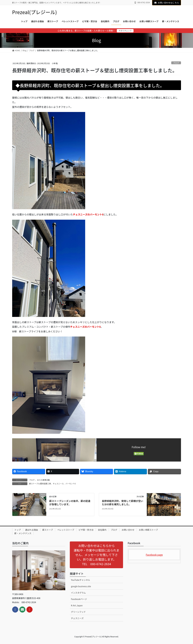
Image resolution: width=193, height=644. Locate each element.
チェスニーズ (77, 618)
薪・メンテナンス (23, 533)
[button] (96, 555)
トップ (18, 530)
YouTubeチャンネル (80, 580)
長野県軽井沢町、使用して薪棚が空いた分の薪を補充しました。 (123, 503)
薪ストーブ (48, 530)
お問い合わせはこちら (167, 3)
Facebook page (154, 555)
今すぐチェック (125, 31)
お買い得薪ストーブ (148, 530)
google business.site (81, 586)
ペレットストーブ (66, 530)
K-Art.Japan (77, 605)
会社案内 (102, 530)
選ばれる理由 (32, 530)
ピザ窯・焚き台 (86, 530)
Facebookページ (79, 599)
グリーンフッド (78, 612)
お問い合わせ (128, 530)
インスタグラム (78, 593)
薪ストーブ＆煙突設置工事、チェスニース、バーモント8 (52, 483)
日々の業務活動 (43, 480)
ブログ (176, 63)
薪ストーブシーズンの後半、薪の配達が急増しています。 (70, 503)
